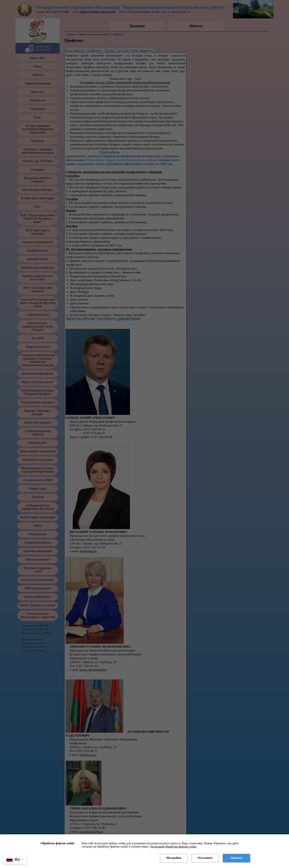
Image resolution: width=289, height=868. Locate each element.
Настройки (174, 858)
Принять (237, 858)
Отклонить (205, 858)
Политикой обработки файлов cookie (173, 847)
